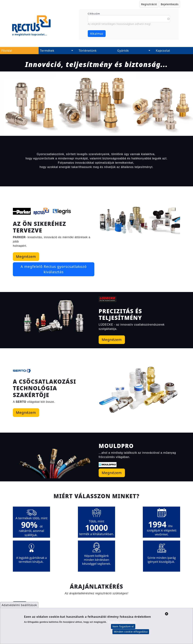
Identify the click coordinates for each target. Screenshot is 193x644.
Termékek (47, 51)
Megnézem (17, 257)
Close (167, 615)
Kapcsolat (163, 51)
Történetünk (88, 51)
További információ (122, 623)
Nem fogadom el (123, 628)
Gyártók (123, 51)
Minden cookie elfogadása (131, 633)
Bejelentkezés (170, 4)
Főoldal (7, 51)
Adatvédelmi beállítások (19, 606)
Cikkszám (94, 14)
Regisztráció (149, 4)
